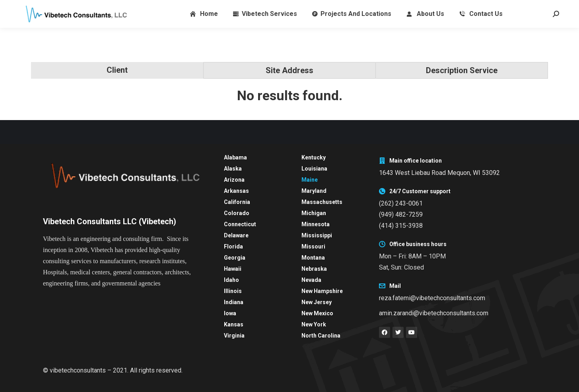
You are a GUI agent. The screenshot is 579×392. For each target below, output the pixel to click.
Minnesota (316, 224)
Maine (310, 180)
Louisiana (314, 169)
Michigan (314, 213)
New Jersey (317, 302)
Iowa (230, 313)
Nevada (311, 280)
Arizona (234, 180)
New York (314, 324)
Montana (313, 258)
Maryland (314, 191)
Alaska (233, 169)
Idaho (231, 280)
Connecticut (240, 224)
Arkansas (236, 191)
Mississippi (317, 235)
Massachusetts (322, 202)
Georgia (235, 258)
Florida (233, 246)
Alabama (235, 157)
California (237, 202)
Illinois (233, 291)
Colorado (237, 213)
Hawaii (233, 269)
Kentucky (314, 157)
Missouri (313, 246)
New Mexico (317, 313)
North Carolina (321, 336)
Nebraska (314, 269)
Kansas (234, 324)
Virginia (234, 336)
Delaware (236, 235)
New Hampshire (322, 291)
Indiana (234, 302)
